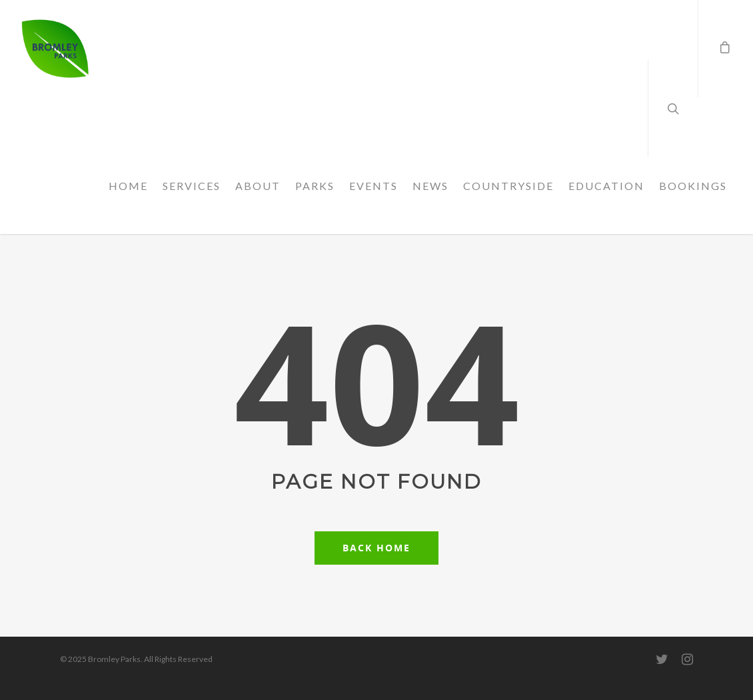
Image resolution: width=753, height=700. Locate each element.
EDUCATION (606, 186)
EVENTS (374, 186)
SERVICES (192, 186)
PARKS (315, 186)
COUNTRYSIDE (508, 186)
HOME (128, 186)
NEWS (430, 186)
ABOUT (258, 186)
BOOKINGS (693, 186)
